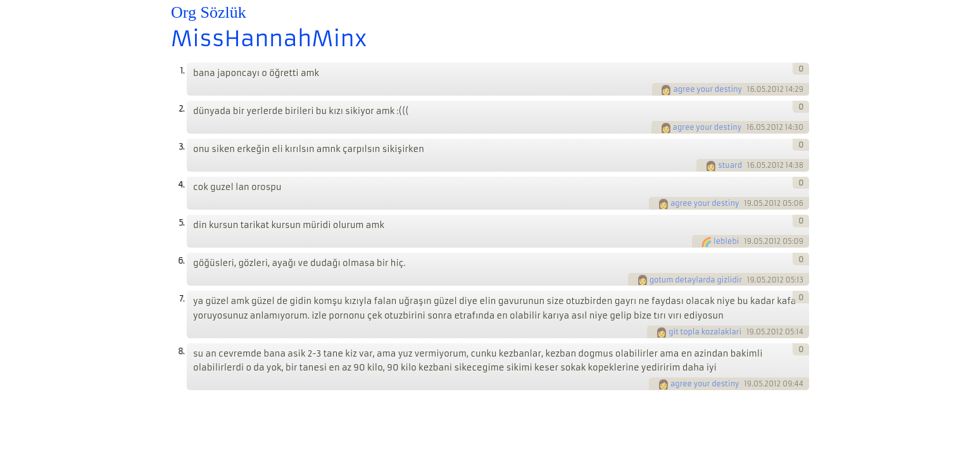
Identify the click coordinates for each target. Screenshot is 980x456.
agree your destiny (707, 89)
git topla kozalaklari (705, 332)
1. (182, 71)
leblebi (726, 241)
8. (181, 351)
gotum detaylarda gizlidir (696, 280)
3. (181, 147)
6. (181, 261)
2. (181, 109)
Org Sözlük (209, 12)
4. (181, 185)
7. (182, 299)
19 (748, 203)
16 (751, 89)
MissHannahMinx (269, 39)
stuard (730, 165)
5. (181, 223)
